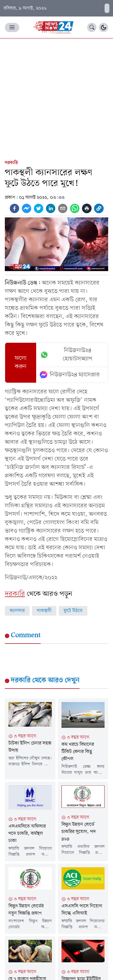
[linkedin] (51, 208)
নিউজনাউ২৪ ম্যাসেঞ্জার (70, 375)
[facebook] (14, 208)
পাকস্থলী (44, 611)
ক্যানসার (17, 611)
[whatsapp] (75, 208)
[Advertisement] (56, 98)
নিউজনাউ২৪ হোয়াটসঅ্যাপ (66, 355)
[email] (63, 208)
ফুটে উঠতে (73, 611)
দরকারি (11, 163)
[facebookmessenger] (27, 208)
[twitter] (39, 208)
